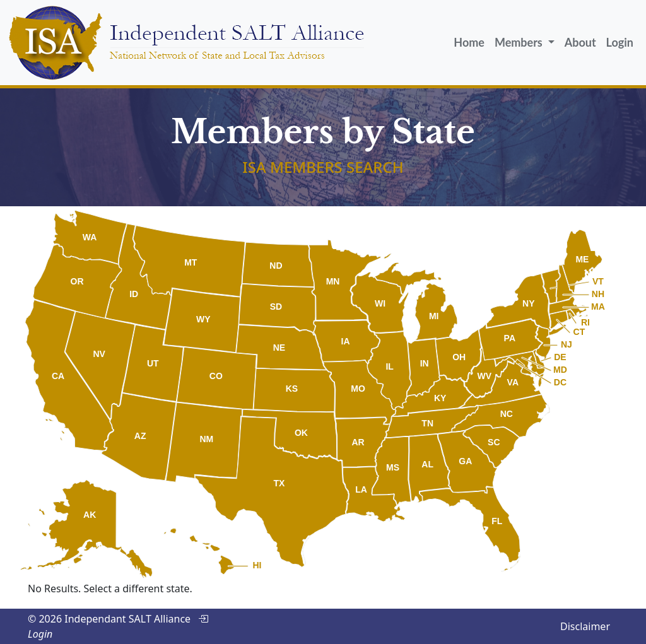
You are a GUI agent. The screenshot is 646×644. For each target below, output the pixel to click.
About (580, 42)
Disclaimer (585, 626)
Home (469, 42)
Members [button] (520, 42)
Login (620, 42)
